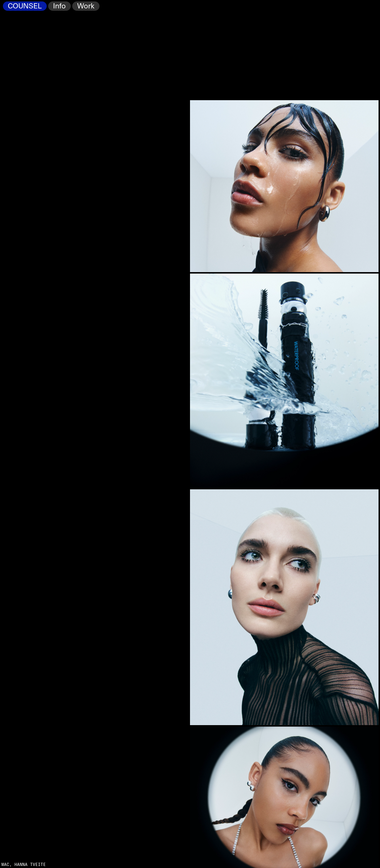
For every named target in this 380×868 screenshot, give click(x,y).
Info (59, 6)
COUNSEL (25, 6)
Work (86, 6)
